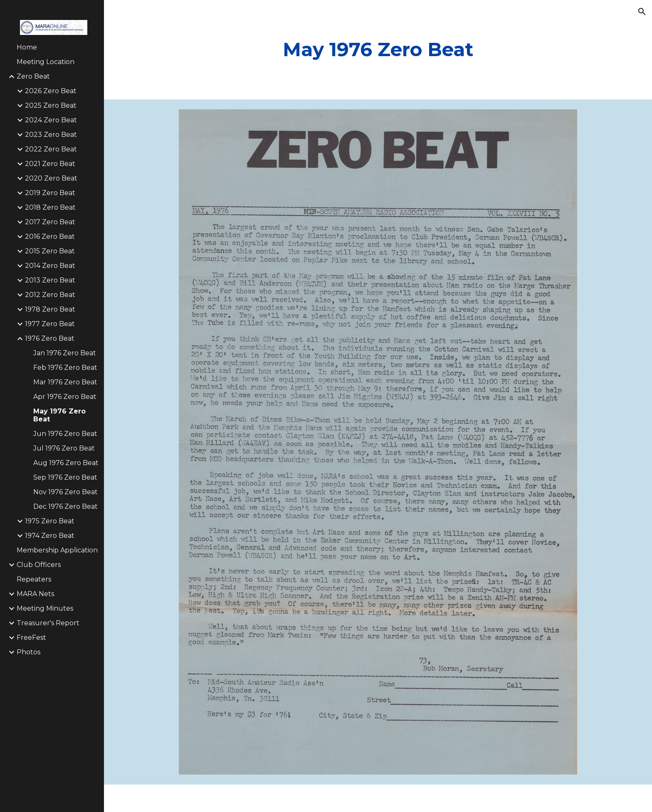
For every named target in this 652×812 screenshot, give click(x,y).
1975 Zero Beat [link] (50, 521)
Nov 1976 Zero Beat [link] (65, 492)
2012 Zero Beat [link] (50, 295)
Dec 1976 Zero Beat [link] (65, 506)
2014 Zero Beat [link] (50, 266)
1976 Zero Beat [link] (50, 338)
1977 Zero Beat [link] (50, 324)
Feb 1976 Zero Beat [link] (65, 368)
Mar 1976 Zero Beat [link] (65, 382)
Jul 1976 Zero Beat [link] (64, 448)
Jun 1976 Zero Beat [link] (65, 434)
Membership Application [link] (57, 550)
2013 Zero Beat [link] (50, 280)
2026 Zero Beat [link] (51, 91)
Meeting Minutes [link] (45, 608)
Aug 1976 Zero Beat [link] (66, 463)
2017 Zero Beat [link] (50, 222)
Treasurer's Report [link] (48, 623)
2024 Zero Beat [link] (51, 120)
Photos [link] (28, 652)
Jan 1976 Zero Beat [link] (65, 353)
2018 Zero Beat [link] (50, 207)
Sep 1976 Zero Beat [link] (65, 477)
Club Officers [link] (39, 565)
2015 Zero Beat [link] (50, 251)
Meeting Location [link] (46, 62)
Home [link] (27, 47)
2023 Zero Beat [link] (51, 135)
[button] (642, 12)
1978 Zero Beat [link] (50, 309)
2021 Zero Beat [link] (50, 164)
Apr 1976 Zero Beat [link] (65, 397)
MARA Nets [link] (35, 594)
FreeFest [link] (31, 637)
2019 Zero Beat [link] (50, 193)
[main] (378, 50)
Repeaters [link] (34, 579)
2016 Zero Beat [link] (50, 236)
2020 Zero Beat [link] (51, 178)
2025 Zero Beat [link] (51, 105)
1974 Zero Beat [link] (50, 536)
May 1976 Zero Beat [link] (59, 415)
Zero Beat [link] (33, 76)
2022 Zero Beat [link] (51, 149)
